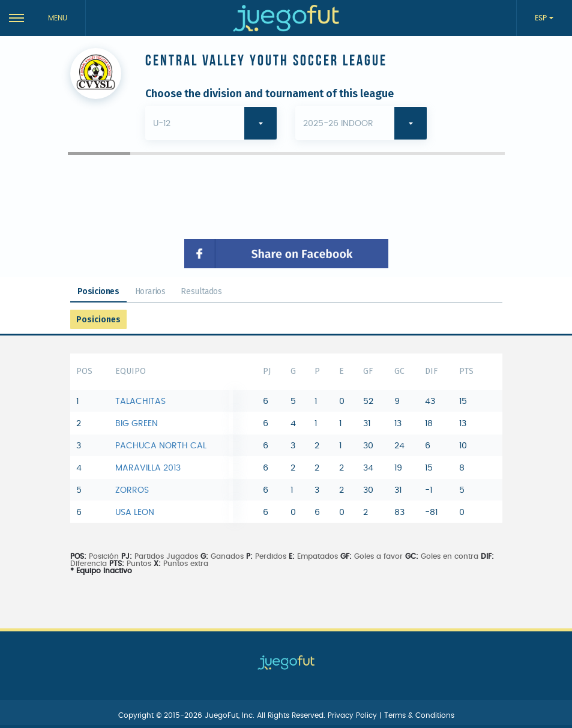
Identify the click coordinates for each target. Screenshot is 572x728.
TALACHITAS (140, 402)
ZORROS (132, 490)
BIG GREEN (137, 424)
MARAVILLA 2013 (148, 468)
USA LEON (135, 513)
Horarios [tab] (150, 291)
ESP (542, 18)
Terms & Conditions (419, 715)
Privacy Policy (354, 715)
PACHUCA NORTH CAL (161, 446)
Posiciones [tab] (98, 291)
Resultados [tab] (201, 291)
